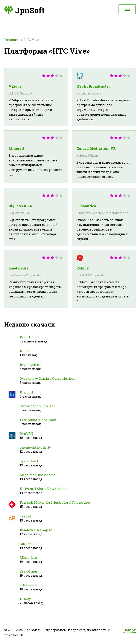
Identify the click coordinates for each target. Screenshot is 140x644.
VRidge (15, 86)
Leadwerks (18, 268)
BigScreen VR (21, 206)
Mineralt (16, 148)
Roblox (83, 268)
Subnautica (86, 206)
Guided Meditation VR (96, 148)
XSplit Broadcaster (93, 86)
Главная (11, 40)
